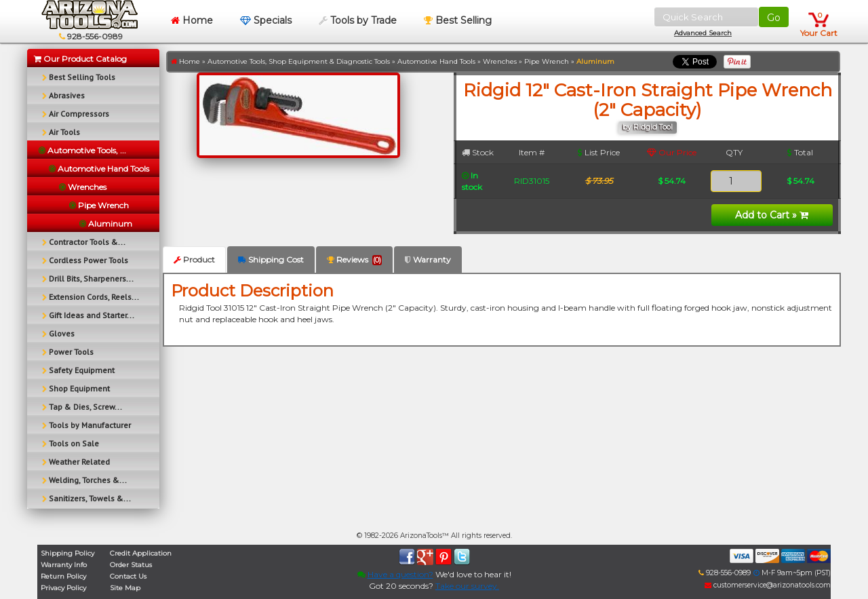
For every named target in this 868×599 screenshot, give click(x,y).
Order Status (131, 565)
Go (774, 18)
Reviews (354, 260)
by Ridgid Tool (648, 127)
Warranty (428, 259)
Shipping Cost (271, 259)
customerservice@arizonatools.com (768, 585)
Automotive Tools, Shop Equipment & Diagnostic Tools (299, 61)
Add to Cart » (772, 215)
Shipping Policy (67, 553)
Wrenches (500, 61)
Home (192, 20)
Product (194, 259)
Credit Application (141, 553)
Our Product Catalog (80, 59)
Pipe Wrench (547, 61)
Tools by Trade (358, 20)
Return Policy (63, 576)
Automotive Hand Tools (436, 61)
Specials (266, 20)
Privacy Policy (63, 588)
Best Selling (458, 20)
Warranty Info (64, 565)
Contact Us (128, 576)
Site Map (125, 588)
